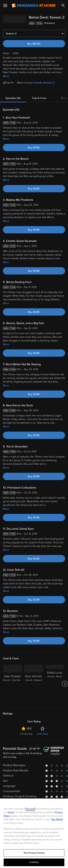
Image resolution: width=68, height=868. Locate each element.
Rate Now (43, 734)
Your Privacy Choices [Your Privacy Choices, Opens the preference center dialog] (34, 853)
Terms (11, 812)
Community (26, 734)
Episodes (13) (13, 98)
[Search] (63, 5)
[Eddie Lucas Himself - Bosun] (55, 684)
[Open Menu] (5, 5)
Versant (30, 809)
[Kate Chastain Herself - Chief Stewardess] (13, 684)
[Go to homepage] (34, 5)
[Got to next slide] (65, 684)
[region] (34, 833)
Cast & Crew (39, 98)
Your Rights (57, 819)
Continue (34, 862)
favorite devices (44, 83)
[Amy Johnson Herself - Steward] (34, 684)
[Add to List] (63, 23)
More (6, 76)
